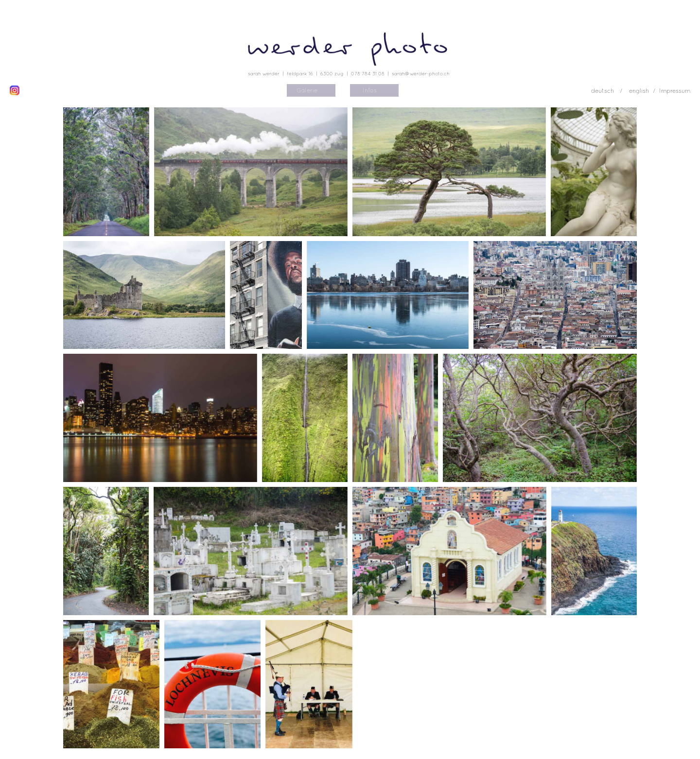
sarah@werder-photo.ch (421, 73)
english (639, 91)
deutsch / (608, 91)
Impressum (675, 91)
